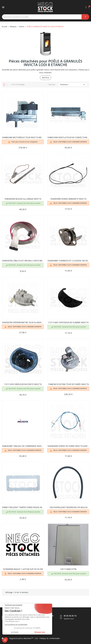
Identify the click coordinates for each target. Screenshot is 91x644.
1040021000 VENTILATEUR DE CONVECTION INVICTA (68, 137)
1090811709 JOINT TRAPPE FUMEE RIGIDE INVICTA (23, 507)
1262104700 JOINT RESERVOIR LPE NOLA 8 (68, 507)
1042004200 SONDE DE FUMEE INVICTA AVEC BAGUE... (68, 446)
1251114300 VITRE (68, 569)
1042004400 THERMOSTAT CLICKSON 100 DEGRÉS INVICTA (68, 261)
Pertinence (73, 85)
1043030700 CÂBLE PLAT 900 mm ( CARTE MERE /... (23, 261)
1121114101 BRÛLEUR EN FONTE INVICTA (23, 384)
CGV (36, 638)
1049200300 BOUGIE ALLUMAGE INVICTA (23, 199)
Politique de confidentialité (50, 638)
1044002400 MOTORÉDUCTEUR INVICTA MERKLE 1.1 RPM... (23, 137)
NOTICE (45, 78)
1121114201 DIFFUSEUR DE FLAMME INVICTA (68, 322)
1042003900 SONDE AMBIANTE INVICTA (68, 199)
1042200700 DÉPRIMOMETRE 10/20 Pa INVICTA (23, 322)
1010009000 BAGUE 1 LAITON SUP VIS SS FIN (23, 569)
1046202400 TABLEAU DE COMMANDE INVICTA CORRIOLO (23, 446)
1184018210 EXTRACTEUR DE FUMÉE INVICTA (68, 384)
